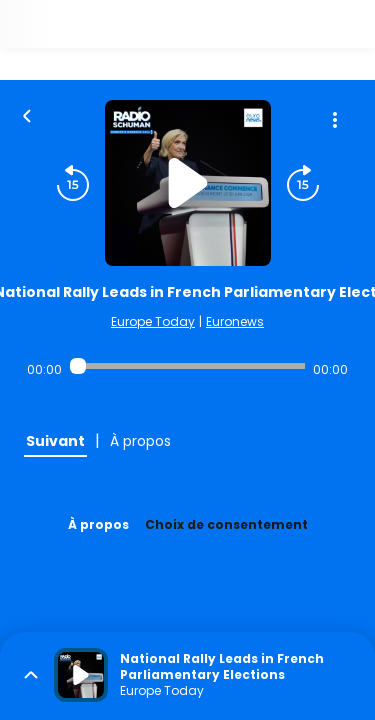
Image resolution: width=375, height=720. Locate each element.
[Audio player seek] (187, 366)
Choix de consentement (226, 524)
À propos (98, 524)
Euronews (235, 321)
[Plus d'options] (335, 120)
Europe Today (153, 321)
